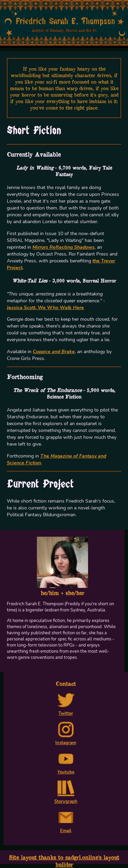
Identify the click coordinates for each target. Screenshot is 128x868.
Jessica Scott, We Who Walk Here (45, 307)
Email (66, 828)
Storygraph (66, 798)
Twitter (66, 710)
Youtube (66, 769)
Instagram (66, 740)
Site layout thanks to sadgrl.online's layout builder (64, 861)
